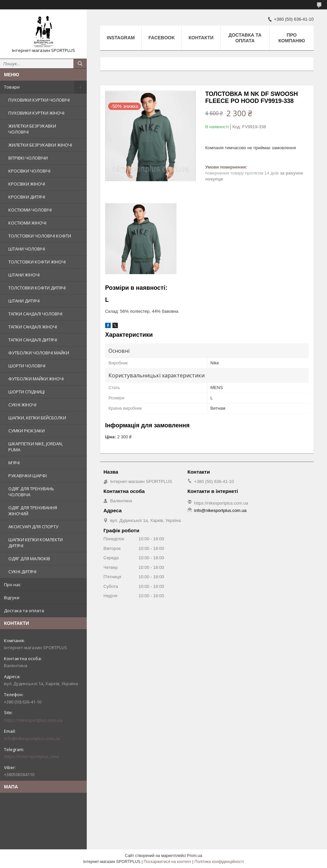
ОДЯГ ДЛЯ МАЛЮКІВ (29, 559)
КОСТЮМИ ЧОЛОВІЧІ (30, 210)
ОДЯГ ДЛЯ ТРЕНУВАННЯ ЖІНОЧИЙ (33, 511)
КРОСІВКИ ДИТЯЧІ (27, 197)
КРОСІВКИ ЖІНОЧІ (27, 184)
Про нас (12, 585)
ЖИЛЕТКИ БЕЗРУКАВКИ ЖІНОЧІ (40, 145)
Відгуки (12, 598)
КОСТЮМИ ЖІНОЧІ (27, 223)
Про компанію (292, 38)
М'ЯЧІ (14, 463)
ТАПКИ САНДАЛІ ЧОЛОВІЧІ (35, 314)
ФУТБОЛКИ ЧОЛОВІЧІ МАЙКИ (39, 353)
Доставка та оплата (245, 38)
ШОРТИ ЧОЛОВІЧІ (27, 366)
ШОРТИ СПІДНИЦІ (27, 392)
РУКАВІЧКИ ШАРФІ (28, 476)
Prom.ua (195, 856)
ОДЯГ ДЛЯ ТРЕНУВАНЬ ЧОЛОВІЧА (31, 492)
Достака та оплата (24, 611)
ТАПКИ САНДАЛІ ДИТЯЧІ (33, 340)
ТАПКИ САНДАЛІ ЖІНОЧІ (33, 327)
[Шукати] (80, 64)
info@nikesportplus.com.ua (32, 738)
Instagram (121, 38)
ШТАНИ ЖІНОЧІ (24, 275)
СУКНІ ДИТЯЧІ (22, 572)
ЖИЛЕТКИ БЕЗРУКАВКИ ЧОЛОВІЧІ (32, 129)
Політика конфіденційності (219, 862)
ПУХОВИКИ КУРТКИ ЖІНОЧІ (36, 113)
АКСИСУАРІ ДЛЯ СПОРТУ (33, 527)
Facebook (162, 38)
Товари (12, 87)
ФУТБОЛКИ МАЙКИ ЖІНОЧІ (36, 379)
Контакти (201, 38)
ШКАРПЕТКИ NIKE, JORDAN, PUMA (36, 447)
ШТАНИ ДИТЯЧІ (24, 301)
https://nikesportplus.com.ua (33, 720)
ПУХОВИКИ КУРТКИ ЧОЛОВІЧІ (39, 100)
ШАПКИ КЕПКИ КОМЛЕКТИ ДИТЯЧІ (36, 543)
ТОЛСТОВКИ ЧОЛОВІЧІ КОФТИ (40, 236)
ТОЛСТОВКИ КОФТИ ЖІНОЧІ (37, 262)
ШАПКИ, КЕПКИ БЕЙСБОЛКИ (37, 418)
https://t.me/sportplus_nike (32, 756)
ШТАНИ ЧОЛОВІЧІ (27, 249)
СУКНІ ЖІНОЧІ (22, 405)
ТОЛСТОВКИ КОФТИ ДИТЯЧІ (37, 288)
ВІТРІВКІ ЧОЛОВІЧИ (28, 158)
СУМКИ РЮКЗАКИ (27, 431)
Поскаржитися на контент (168, 862)
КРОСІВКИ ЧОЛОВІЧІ (29, 171)
